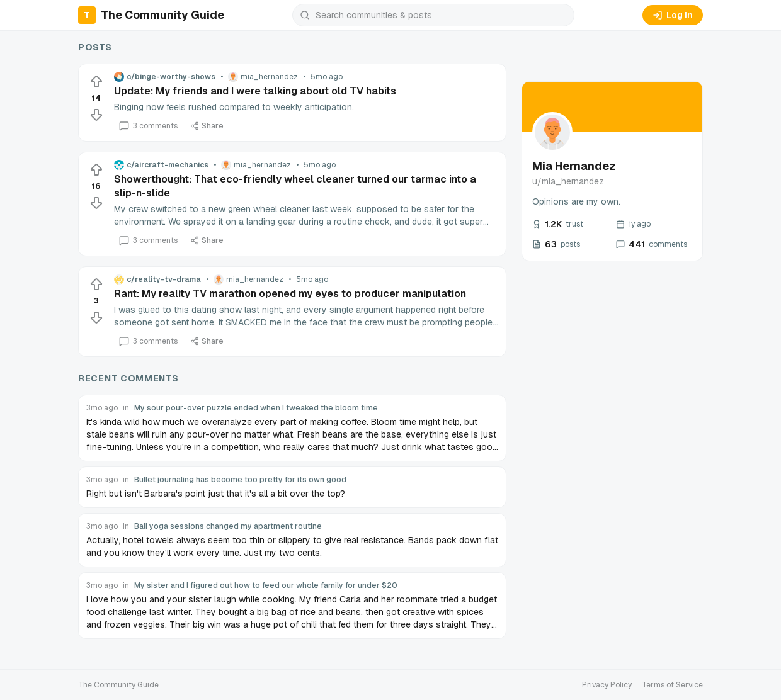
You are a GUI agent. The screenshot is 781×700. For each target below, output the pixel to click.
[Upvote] (96, 82)
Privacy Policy (607, 685)
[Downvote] (96, 115)
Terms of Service (672, 685)
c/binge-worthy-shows (165, 77)
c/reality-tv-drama (157, 279)
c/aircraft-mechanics (161, 165)
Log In (673, 15)
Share (207, 126)
